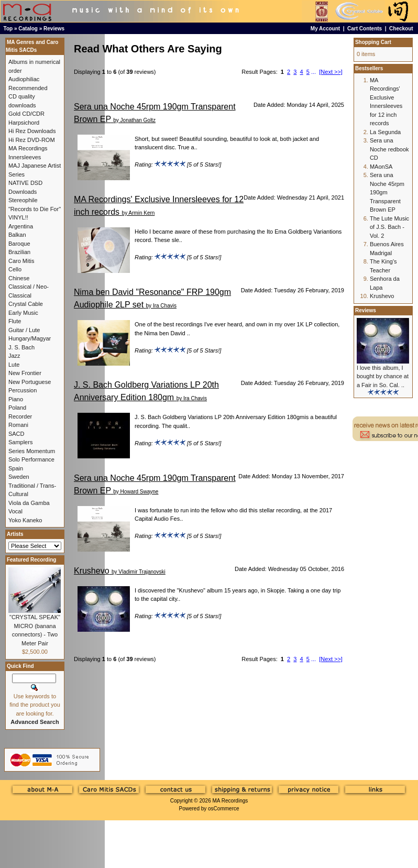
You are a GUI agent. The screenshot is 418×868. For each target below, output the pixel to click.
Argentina (21, 226)
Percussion (23, 390)
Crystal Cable (26, 304)
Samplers (20, 442)
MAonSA (381, 167)
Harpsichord (24, 123)
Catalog (28, 29)
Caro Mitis (21, 261)
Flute (15, 321)
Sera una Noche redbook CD (389, 149)
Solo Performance (31, 459)
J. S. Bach (21, 347)
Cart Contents (365, 29)
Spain (16, 468)
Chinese (19, 278)
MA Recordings (230, 801)
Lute (14, 365)
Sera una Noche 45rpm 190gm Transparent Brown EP (387, 192)
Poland (17, 408)
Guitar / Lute (24, 330)
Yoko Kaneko (25, 520)
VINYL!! (18, 217)
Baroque (19, 244)
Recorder (20, 416)
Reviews (54, 29)
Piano (16, 399)
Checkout (401, 29)
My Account (325, 29)
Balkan (17, 235)
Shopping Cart (373, 42)
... (313, 72)
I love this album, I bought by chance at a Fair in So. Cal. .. (383, 376)
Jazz (14, 356)
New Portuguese (30, 382)
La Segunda (385, 132)
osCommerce (223, 809)
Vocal (15, 511)
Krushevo (92, 571)
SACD (16, 434)
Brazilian (19, 252)
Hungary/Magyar (30, 338)
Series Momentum (32, 451)
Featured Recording (31, 560)
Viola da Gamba (29, 503)
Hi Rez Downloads (32, 131)
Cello (15, 269)
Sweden (19, 477)
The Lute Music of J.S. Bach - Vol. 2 (389, 227)
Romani (18, 425)
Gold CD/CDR (26, 114)
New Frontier (25, 373)
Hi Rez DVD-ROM (32, 140)
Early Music (23, 313)
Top (8, 29)
